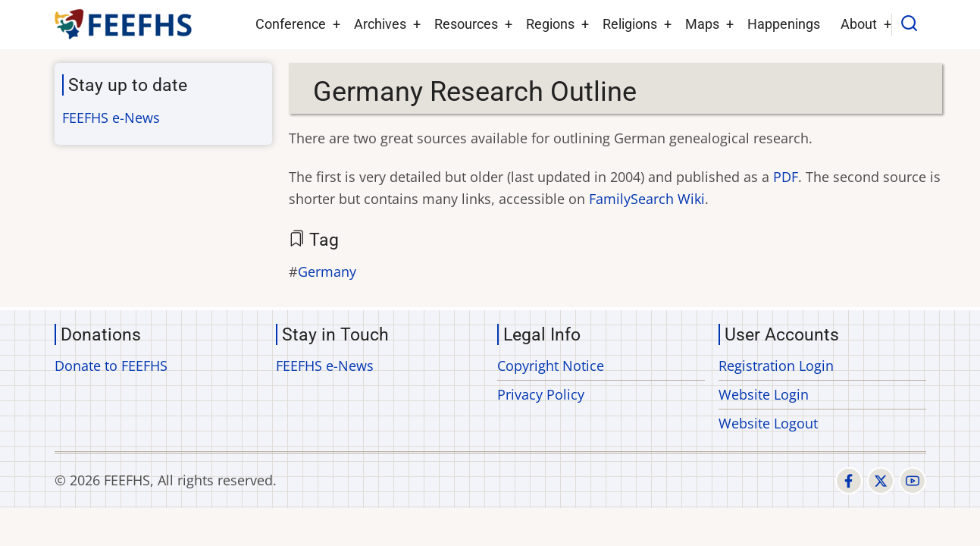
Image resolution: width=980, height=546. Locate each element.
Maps (702, 24)
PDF (786, 177)
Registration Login (776, 366)
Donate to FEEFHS (111, 366)
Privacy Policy (541, 394)
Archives (380, 24)
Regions (550, 24)
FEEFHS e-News (111, 118)
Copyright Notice (551, 366)
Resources (466, 24)
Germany (327, 271)
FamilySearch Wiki (647, 199)
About (859, 24)
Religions (630, 24)
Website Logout (768, 423)
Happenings (784, 24)
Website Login (764, 394)
